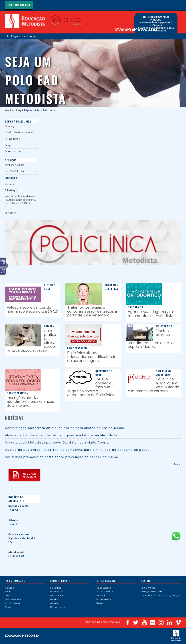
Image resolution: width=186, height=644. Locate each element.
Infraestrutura (12, 139)
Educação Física (14, 171)
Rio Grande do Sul (105, 592)
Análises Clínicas (15, 165)
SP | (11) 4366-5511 (19, 5)
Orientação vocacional (163, 373)
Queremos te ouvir (104, 373)
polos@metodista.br (152, 592)
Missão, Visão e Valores (19, 132)
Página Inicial (32, 110)
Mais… (178, 464)
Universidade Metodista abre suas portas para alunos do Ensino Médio (65, 428)
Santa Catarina (104, 599)
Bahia (8, 592)
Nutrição (9, 184)
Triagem (49, 326)
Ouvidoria (11, 213)
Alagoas (9, 588)
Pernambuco (57, 607)
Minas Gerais (57, 596)
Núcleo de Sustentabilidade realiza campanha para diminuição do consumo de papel (77, 450)
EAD (8, 36)
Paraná (54, 603)
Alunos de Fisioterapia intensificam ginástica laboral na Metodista (61, 435)
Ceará (8, 596)
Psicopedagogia (77, 348)
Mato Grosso (57, 592)
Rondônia (101, 596)
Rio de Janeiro (103, 588)
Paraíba (54, 599)
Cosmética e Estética (111, 287)
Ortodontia (135, 307)
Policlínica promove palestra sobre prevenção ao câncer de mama (61, 457)
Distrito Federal (13, 599)
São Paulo (101, 603)
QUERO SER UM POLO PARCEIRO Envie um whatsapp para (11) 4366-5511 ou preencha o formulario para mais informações (156, 24)
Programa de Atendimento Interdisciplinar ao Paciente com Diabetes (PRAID (21, 200)
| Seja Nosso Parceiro (24, 36)
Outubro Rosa (50, 287)
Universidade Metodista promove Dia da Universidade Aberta (57, 443)
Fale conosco (13, 151)
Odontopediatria (18, 393)
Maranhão (56, 588)
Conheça (10, 126)
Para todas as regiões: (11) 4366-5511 (161, 596)
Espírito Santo (12, 603)
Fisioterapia (164, 326)
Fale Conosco (148, 588)
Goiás (8, 607)
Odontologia (11, 190)
